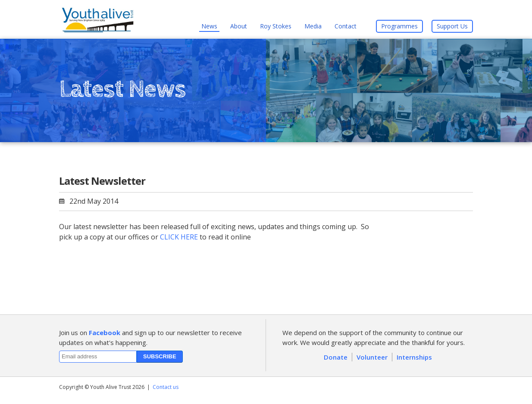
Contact (346, 26)
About (239, 26)
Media (313, 26)
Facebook (105, 333)
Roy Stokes (276, 26)
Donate (336, 357)
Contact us (166, 387)
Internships (414, 357)
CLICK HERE (179, 237)
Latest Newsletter (102, 181)
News (209, 26)
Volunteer (372, 357)
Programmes (399, 26)
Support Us (452, 26)
